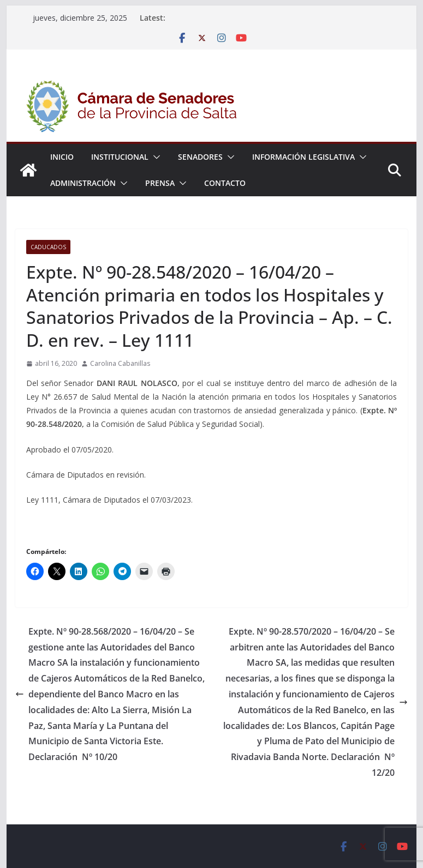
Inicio (62, 157)
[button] (154, 157)
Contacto (225, 183)
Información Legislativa (303, 157)
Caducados (48, 247)
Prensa (160, 183)
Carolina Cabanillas (120, 363)
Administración (83, 183)
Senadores (200, 157)
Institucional (120, 157)
